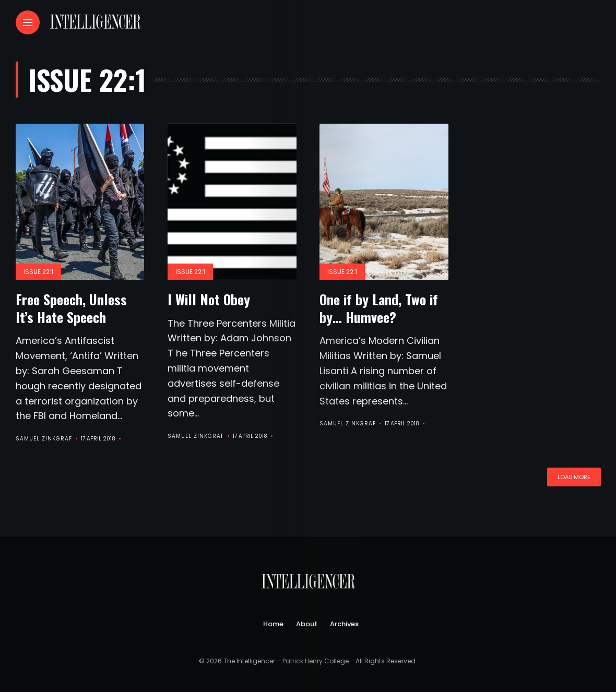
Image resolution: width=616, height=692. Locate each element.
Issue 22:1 (38, 272)
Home (273, 624)
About (307, 624)
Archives (344, 624)
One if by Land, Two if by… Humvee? (379, 308)
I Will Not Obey (209, 299)
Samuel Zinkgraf (44, 439)
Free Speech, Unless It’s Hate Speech (71, 308)
